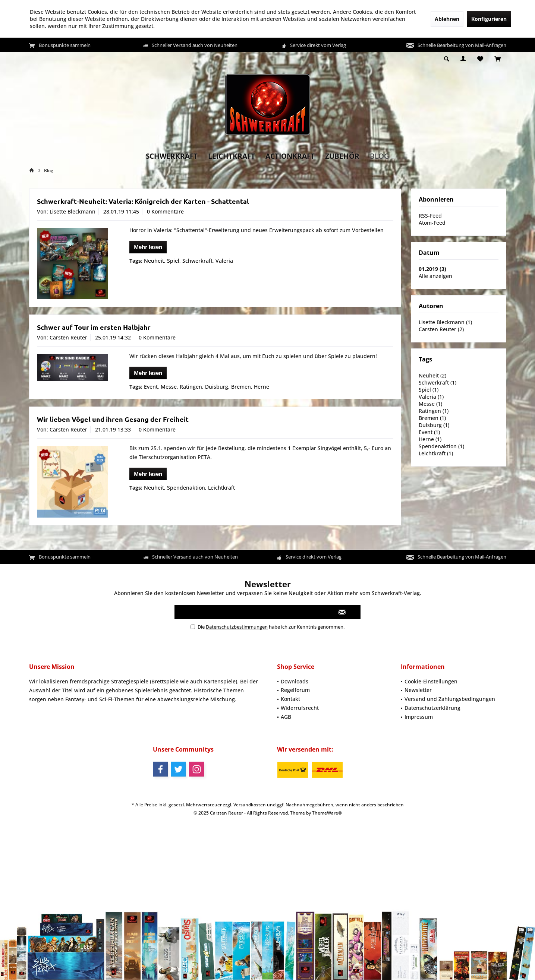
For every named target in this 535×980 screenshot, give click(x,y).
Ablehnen (447, 19)
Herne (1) (430, 439)
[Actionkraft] (290, 156)
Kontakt (290, 699)
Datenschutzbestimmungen (237, 627)
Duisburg (217, 387)
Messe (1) (430, 404)
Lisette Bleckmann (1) (445, 322)
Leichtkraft (221, 488)
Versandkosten (250, 805)
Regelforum (295, 690)
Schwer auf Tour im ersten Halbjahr (94, 327)
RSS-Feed (430, 216)
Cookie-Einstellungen (431, 681)
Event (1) (429, 432)
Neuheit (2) (432, 375)
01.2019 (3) (432, 269)
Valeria (224, 261)
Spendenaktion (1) (441, 446)
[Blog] (380, 156)
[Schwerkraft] (172, 156)
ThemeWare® (327, 813)
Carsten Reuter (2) (441, 329)
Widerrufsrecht (300, 708)
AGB (286, 717)
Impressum (419, 717)
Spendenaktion (186, 488)
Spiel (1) (429, 390)
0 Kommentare (165, 211)
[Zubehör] (342, 156)
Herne (262, 387)
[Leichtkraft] (232, 156)
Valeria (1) (431, 397)
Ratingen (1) (434, 411)
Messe (169, 387)
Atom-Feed (432, 223)
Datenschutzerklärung (432, 708)
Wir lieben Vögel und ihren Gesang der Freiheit (113, 419)
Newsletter (418, 690)
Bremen (241, 387)
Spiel (173, 261)
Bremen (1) (432, 418)
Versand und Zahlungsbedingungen (450, 699)
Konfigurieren (489, 19)
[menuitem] (498, 59)
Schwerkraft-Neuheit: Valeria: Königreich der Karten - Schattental (143, 201)
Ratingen (191, 387)
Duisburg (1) (434, 425)
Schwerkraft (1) (438, 382)
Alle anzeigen (435, 276)
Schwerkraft (197, 261)
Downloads (295, 681)
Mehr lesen (148, 247)
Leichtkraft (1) (436, 453)
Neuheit (154, 261)
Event (151, 387)
